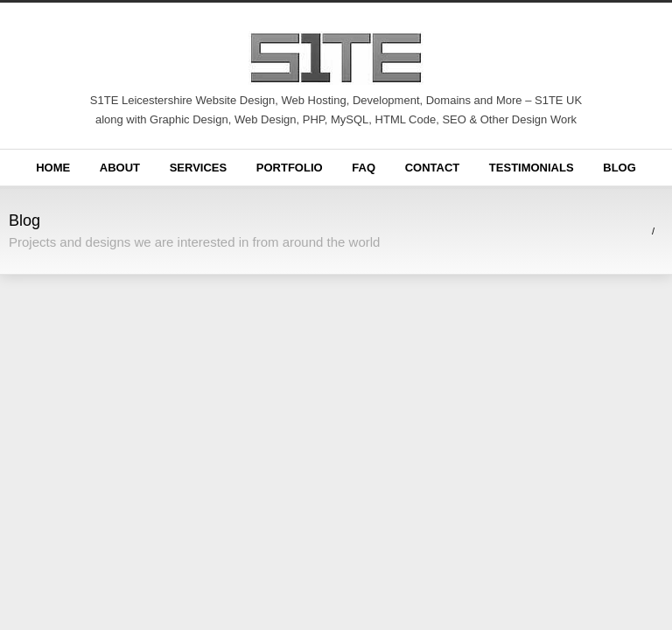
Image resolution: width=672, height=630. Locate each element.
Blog (619, 168)
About (120, 168)
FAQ (364, 168)
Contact (433, 168)
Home (53, 168)
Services (199, 168)
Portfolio (290, 168)
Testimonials (532, 168)
